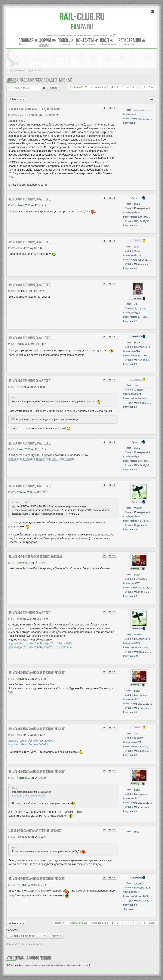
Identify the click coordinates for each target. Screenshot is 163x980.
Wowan (23, 492)
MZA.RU (82, 27)
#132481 (14, 885)
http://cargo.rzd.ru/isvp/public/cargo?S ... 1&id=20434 (40, 647)
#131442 (14, 344)
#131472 (14, 492)
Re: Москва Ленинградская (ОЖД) (30, 199)
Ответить (16, 99)
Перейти (56, 936)
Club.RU (82, 17)
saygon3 (23, 885)
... (139, 87)
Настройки (61, 923)
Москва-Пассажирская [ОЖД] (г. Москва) (39, 80)
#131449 (14, 387)
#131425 (14, 115)
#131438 (14, 248)
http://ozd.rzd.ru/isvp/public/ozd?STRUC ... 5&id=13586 (41, 459)
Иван (22, 563)
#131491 (14, 778)
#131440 (14, 291)
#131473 (14, 563)
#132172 (14, 837)
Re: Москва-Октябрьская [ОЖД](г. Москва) (35, 557)
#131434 (14, 205)
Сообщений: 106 (79, 87)
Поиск (54, 88)
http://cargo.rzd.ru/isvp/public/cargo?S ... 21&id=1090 (40, 643)
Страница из (99, 87)
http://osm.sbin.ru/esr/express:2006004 (32, 741)
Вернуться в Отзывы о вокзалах (25, 944)
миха (22, 205)
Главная (28, 40)
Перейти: (12, 930)
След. (152, 87)
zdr (21, 291)
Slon (22, 248)
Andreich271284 (28, 115)
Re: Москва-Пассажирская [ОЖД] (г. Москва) (37, 673)
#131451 (14, 449)
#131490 (14, 735)
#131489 (14, 679)
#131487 (14, 619)
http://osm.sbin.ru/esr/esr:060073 (28, 744)
